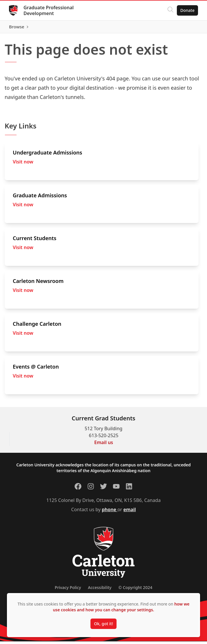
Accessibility (100, 590)
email (129, 512)
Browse (187, 28)
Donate (187, 10)
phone (110, 512)
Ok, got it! (103, 624)
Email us (104, 445)
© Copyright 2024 (135, 590)
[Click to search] (170, 10)
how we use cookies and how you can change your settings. (121, 607)
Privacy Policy (68, 590)
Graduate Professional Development (49, 10)
